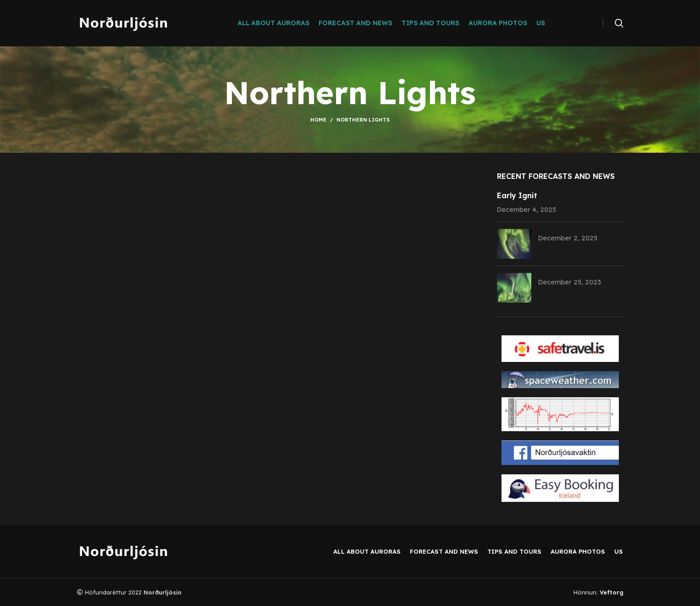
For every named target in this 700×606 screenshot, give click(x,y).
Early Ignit (517, 195)
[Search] (619, 23)
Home (318, 120)
